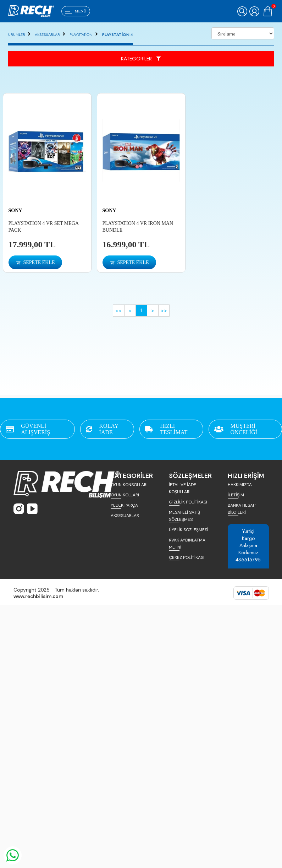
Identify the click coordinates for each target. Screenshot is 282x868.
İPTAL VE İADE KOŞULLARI (183, 488)
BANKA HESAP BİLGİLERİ (242, 509)
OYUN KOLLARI (125, 495)
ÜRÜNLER (17, 34)
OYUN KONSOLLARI (129, 485)
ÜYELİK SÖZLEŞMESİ (189, 530)
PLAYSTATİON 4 (118, 34)
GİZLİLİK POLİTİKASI (188, 502)
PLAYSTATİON (81, 34)
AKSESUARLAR (47, 34)
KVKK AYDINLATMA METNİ (187, 544)
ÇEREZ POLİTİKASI (187, 557)
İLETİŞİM (236, 495)
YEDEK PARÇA (124, 505)
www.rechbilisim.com (38, 596)
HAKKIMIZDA (240, 485)
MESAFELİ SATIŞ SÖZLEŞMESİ (184, 516)
